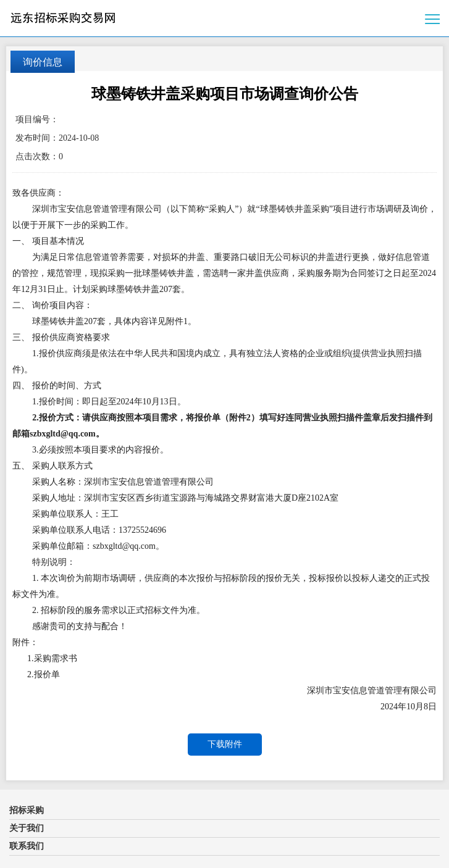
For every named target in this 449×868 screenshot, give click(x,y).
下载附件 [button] (225, 744)
